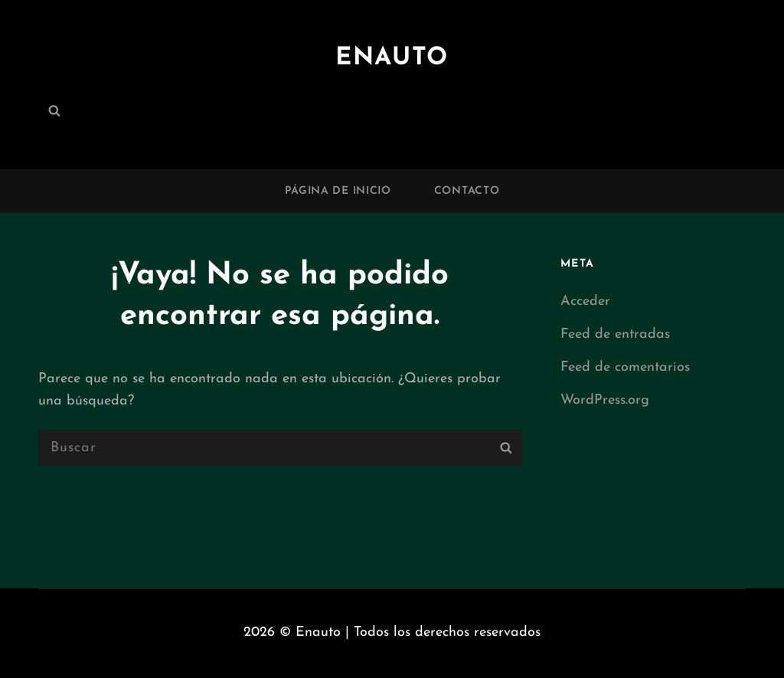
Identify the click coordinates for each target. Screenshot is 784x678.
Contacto (467, 191)
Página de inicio (338, 191)
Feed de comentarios (625, 367)
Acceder (585, 301)
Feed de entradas (615, 334)
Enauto (392, 58)
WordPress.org (605, 400)
